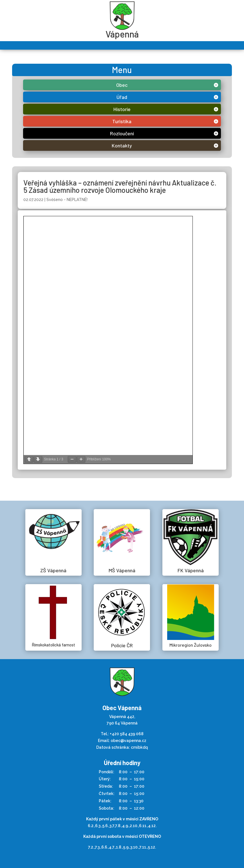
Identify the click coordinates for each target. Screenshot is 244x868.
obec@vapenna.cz (128, 493)
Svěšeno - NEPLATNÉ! (67, 200)
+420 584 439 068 (127, 486)
